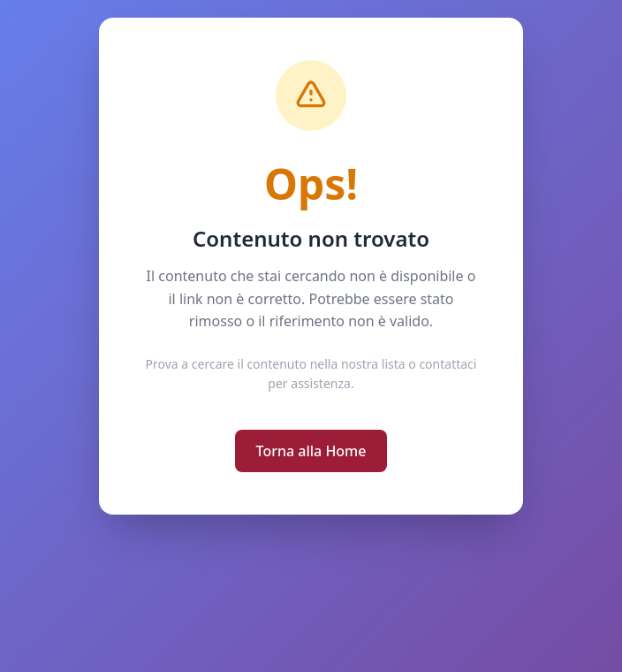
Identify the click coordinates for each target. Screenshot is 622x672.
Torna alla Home (311, 451)
